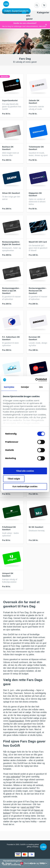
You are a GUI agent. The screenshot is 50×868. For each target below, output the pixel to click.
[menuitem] (12, 13)
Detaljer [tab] (25, 387)
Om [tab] (41, 387)
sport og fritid (27, 807)
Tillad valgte (14, 479)
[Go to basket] (44, 5)
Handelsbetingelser (12, 861)
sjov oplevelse (13, 777)
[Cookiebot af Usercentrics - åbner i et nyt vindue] (36, 380)
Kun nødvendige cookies (25, 486)
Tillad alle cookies (25, 471)
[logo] (6, 4)
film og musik (36, 640)
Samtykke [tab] (9, 387)
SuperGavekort (17, 721)
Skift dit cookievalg (12, 865)
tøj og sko (10, 649)
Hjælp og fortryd (38, 863)
